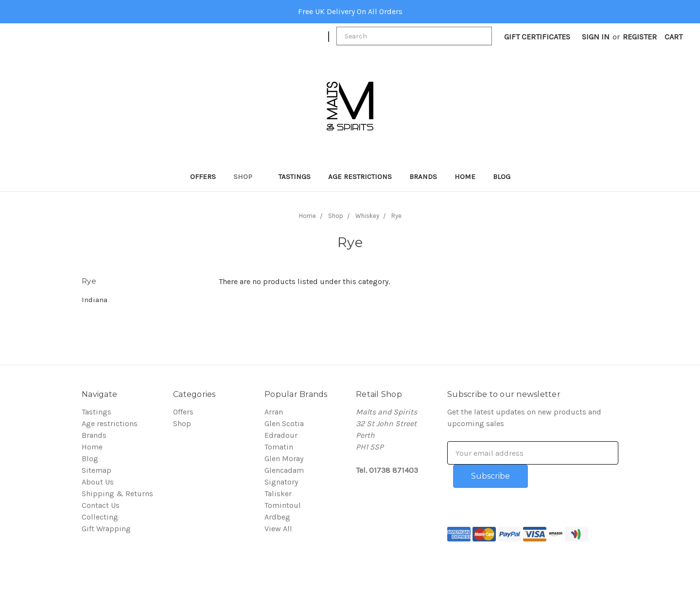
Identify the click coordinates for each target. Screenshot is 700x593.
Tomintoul (283, 505)
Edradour (281, 435)
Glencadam (284, 470)
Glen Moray (284, 458)
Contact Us (101, 505)
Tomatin (279, 447)
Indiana (95, 300)
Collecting (100, 517)
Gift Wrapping (106, 529)
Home (465, 177)
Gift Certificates (537, 37)
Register (640, 37)
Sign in (596, 37)
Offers (203, 177)
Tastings (295, 177)
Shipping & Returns (117, 494)
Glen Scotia (284, 423)
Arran (274, 412)
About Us (98, 482)
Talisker (278, 494)
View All (278, 529)
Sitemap (96, 470)
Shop (247, 177)
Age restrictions (360, 177)
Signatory (281, 482)
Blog (502, 177)
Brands (423, 177)
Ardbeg (277, 517)
